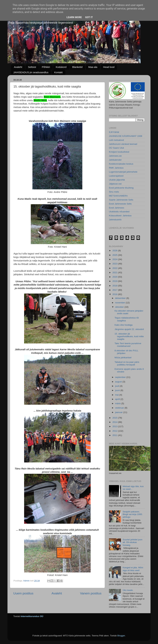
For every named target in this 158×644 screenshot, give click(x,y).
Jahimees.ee (115, 156)
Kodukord (61, 67)
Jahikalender (115, 160)
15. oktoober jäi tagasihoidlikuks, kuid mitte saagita (129, 336)
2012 (115, 431)
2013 (115, 426)
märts (118, 403)
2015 (115, 418)
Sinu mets (114, 192)
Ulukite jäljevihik (117, 180)
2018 (115, 286)
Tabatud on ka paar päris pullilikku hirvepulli (127, 363)
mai (117, 395)
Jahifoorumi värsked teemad (123, 144)
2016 (115, 294)
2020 (115, 277)
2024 (115, 259)
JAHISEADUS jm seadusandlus (31, 72)
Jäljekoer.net (115, 184)
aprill (118, 399)
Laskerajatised (116, 176)
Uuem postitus (23, 593)
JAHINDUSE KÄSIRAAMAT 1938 (126, 136)
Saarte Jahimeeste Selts (121, 200)
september (121, 377)
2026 (115, 251)
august (119, 382)
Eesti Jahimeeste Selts (120, 204)
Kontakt (58, 72)
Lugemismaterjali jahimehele (123, 172)
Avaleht (18, 67)
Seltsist (32, 67)
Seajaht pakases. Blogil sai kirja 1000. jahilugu (133, 514)
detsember (121, 298)
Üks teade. (128, 590)
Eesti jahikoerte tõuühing (121, 188)
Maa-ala (93, 67)
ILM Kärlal (114, 132)
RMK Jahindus (116, 168)
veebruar (120, 408)
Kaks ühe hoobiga (124, 325)
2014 (115, 422)
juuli (117, 386)
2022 (115, 268)
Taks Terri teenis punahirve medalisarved (128, 345)
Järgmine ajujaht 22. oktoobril (129, 329)
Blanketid (77, 67)
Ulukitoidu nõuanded (119, 212)
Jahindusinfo (115, 220)
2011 (115, 435)
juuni (118, 390)
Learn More (74, 17)
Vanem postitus (91, 593)
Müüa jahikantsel (123, 358)
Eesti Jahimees (117, 208)
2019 (115, 281)
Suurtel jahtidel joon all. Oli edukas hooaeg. (132, 542)
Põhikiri (46, 67)
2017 (115, 290)
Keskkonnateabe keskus (121, 164)
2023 (115, 264)
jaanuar (119, 412)
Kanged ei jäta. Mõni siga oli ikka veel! (133, 569)
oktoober (120, 307)
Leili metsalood (116, 140)
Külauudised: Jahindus (120, 216)
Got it (89, 17)
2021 (115, 272)
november (120, 303)
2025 (115, 255)
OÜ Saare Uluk (117, 148)
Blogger (121, 636)
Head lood (109, 67)
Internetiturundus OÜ (32, 616)
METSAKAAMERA (118, 196)
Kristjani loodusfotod (119, 152)
